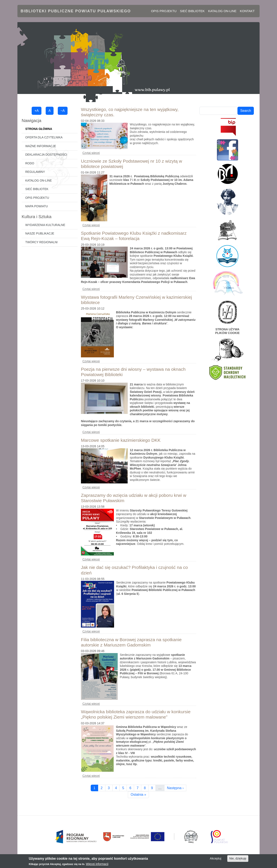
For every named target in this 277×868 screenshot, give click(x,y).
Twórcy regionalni (41, 242)
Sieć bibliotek (192, 11)
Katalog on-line (222, 11)
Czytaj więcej (91, 153)
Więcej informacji (97, 865)
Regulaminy (35, 172)
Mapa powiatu (37, 206)
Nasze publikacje (40, 233)
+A (37, 111)
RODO (30, 163)
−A (63, 111)
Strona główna (39, 129)
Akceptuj (216, 859)
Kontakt (247, 11)
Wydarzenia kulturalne (45, 225)
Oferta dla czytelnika (44, 137)
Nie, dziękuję (238, 859)
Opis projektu (164, 11)
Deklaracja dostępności (46, 155)
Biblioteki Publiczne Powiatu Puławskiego (76, 11)
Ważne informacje (41, 146)
